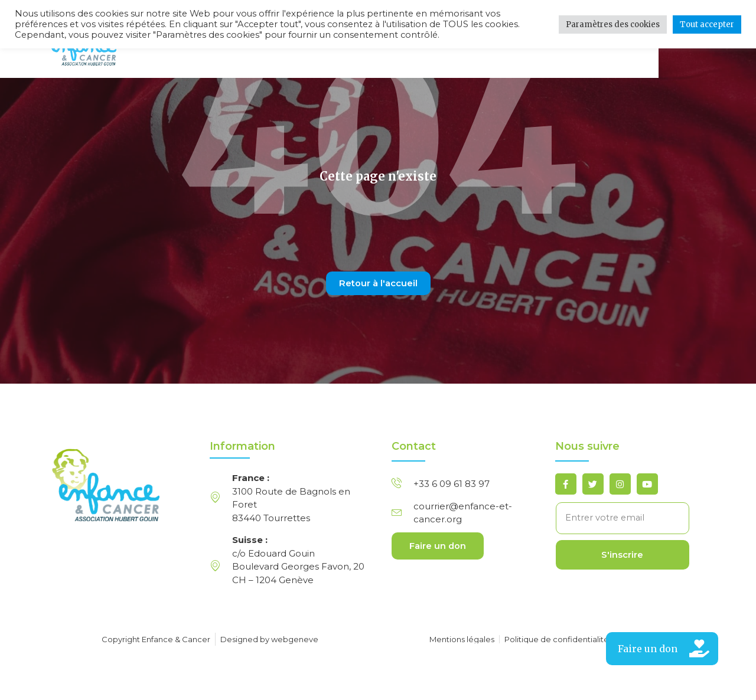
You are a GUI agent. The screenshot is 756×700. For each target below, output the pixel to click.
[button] (662, 649)
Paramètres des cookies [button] (613, 24)
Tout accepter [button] (707, 24)
